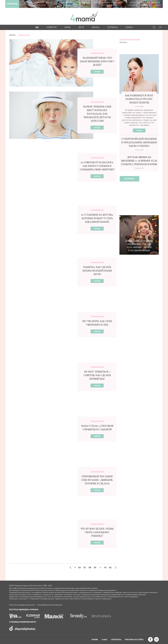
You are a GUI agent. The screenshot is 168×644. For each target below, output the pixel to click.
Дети (81, 27)
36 (79, 568)
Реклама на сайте (134, 640)
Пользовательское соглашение (49, 605)
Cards (129, 27)
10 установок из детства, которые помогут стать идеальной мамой (97, 218)
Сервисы (112, 27)
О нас (105, 640)
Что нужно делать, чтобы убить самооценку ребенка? (97, 532)
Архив (95, 640)
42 (110, 568)
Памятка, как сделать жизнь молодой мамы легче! (97, 271)
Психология (97, 53)
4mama (84, 16)
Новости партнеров (130, 40)
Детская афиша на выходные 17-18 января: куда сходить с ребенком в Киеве (139, 161)
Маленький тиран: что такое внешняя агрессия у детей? (97, 61)
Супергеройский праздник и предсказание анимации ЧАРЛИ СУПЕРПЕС (139, 142)
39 (95, 568)
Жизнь (96, 27)
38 (90, 568)
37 (85, 568)
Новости (52, 27)
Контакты (116, 640)
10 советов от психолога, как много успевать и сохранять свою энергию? (97, 166)
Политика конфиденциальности (22, 605)
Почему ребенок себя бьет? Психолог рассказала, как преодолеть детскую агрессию (97, 114)
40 (100, 568)
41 (105, 568)
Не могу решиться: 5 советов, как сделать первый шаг (97, 375)
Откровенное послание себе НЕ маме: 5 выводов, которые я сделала (97, 480)
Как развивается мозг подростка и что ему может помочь (139, 99)
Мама (68, 27)
